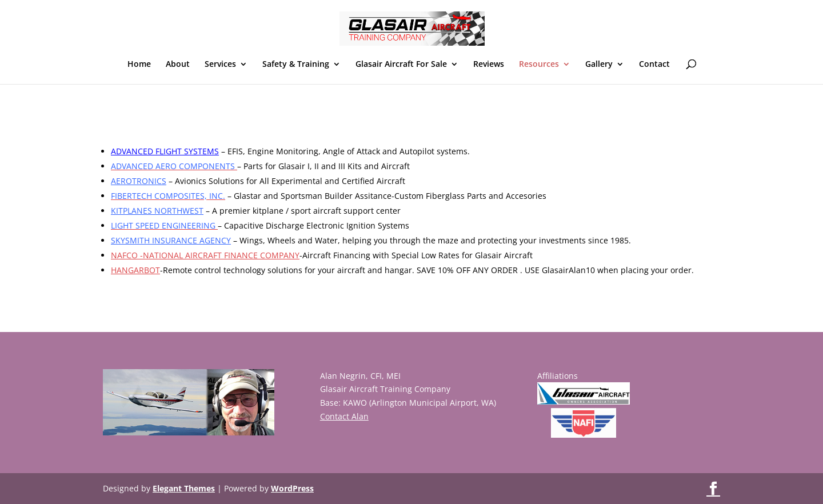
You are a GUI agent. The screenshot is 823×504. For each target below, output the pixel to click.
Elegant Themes (184, 488)
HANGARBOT (135, 270)
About (178, 65)
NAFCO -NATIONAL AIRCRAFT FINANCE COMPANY (205, 255)
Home (139, 65)
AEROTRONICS (139, 181)
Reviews (489, 65)
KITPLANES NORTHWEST (157, 211)
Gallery (599, 65)
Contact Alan (344, 416)
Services (220, 65)
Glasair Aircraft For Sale (401, 65)
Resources (539, 65)
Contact (654, 65)
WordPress (292, 488)
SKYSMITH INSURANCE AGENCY (171, 240)
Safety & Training (296, 65)
